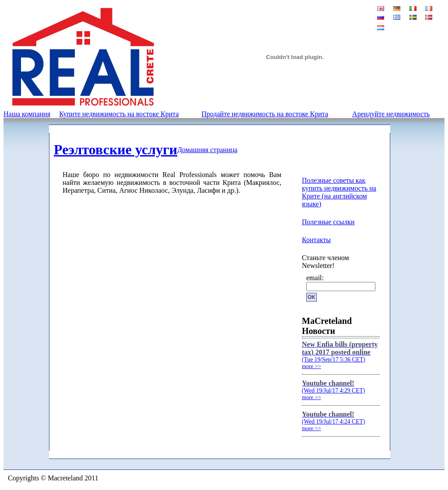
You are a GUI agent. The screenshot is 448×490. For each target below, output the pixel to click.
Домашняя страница (207, 150)
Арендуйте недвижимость (391, 114)
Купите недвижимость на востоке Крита (119, 114)
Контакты (316, 240)
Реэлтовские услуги (115, 149)
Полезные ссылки (328, 222)
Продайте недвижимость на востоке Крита (265, 114)
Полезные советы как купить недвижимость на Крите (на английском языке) (339, 192)
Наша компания (27, 114)
